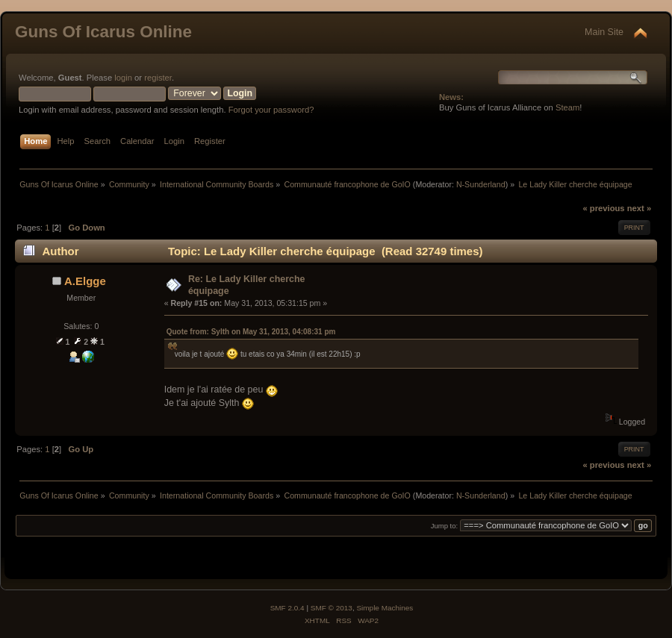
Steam (567, 107)
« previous (603, 208)
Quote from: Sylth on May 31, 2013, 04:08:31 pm (251, 332)
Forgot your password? (271, 110)
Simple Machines (385, 608)
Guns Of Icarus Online (103, 32)
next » (639, 208)
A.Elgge (85, 281)
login (123, 78)
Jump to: (445, 526)
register (158, 78)
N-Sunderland (481, 184)
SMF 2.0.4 (287, 608)
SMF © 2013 (332, 608)
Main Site (604, 32)
